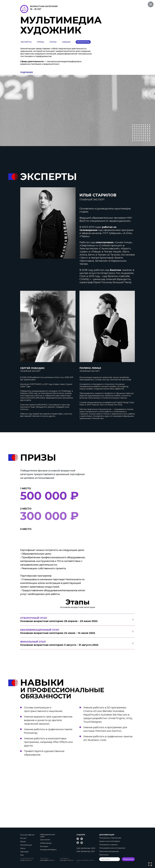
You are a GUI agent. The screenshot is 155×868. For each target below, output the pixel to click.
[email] (110, 859)
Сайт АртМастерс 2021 (86, 851)
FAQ (22, 855)
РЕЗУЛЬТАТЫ (83, 42)
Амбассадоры (46, 843)
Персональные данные (109, 851)
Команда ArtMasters (48, 850)
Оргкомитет (45, 840)
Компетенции (26, 845)
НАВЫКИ (66, 42)
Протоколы (104, 855)
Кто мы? (23, 838)
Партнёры (24, 852)
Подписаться (128, 859)
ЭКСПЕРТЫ (26, 42)
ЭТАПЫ (53, 42)
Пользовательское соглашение (112, 848)
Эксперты (44, 846)
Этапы (23, 848)
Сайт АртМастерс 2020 (86, 848)
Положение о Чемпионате (110, 838)
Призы (23, 842)
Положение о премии (108, 845)
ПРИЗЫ (41, 42)
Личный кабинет (27, 835)
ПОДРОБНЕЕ (27, 72)
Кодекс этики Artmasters (110, 841)
